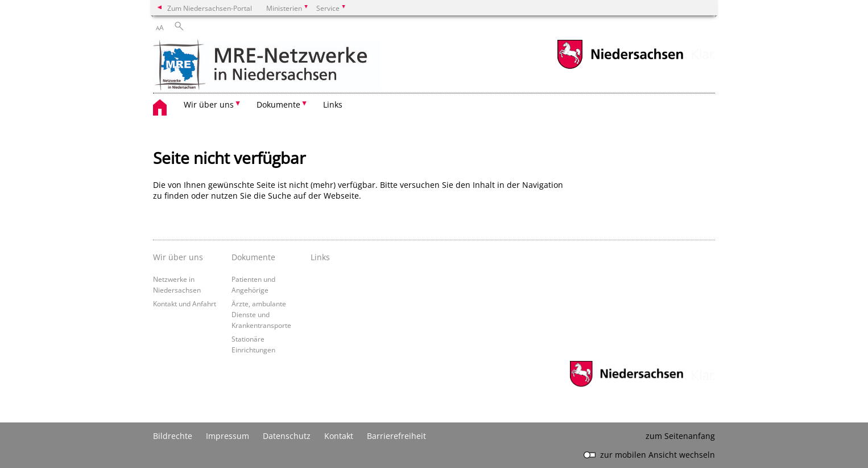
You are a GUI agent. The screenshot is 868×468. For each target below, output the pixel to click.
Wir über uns (178, 257)
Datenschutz (287, 436)
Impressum (228, 436)
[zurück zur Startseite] (267, 66)
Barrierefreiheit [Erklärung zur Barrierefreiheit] (396, 436)
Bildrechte (173, 436)
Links (333, 104)
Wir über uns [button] (209, 104)
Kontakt (339, 436)
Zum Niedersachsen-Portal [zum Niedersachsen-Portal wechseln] (210, 8)
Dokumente (253, 257)
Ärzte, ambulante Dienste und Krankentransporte (261, 314)
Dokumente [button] (278, 104)
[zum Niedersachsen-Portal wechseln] (620, 67)
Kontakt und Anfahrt (185, 303)
